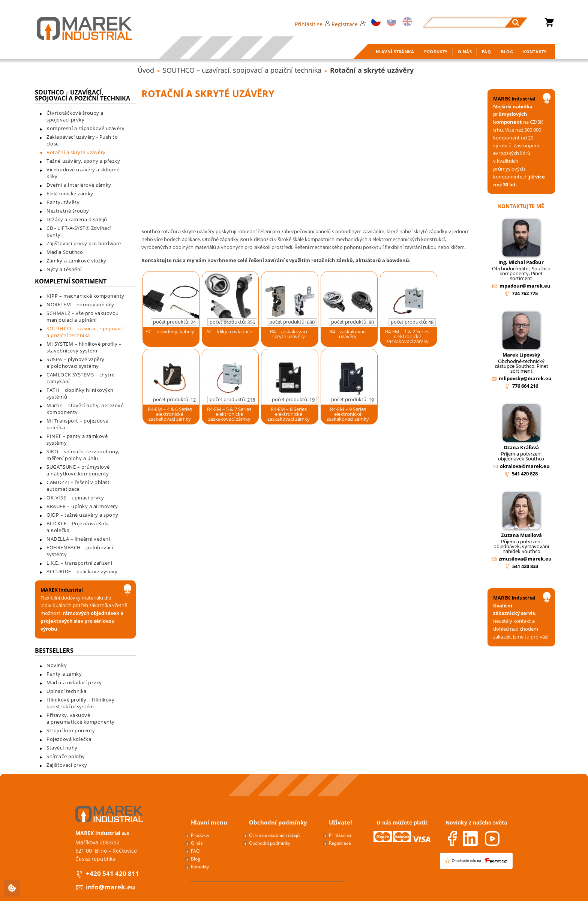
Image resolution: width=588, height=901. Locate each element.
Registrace (349, 24)
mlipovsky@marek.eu (525, 378)
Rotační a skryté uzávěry (372, 70)
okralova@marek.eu (525, 466)
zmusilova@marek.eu (525, 559)
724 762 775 (525, 293)
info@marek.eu (110, 887)
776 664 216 (525, 386)
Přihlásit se (312, 24)
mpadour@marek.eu (525, 286)
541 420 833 (525, 566)
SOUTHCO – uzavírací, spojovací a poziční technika (242, 70)
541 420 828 (525, 474)
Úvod (146, 70)
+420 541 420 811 (112, 873)
